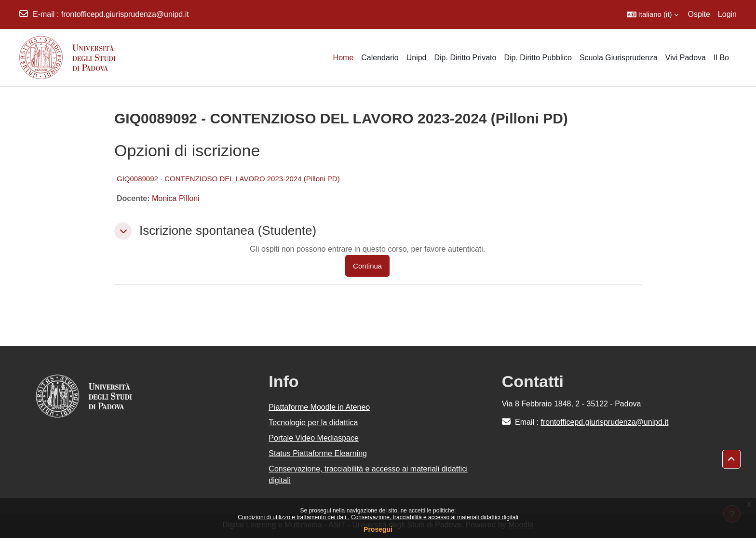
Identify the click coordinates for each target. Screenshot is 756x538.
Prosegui (378, 529)
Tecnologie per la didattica (313, 423)
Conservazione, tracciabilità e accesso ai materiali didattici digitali (435, 517)
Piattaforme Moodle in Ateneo (319, 407)
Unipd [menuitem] (417, 58)
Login (727, 14)
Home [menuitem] (344, 58)
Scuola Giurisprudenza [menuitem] (619, 58)
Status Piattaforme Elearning (318, 453)
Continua (367, 266)
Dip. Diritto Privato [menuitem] (465, 58)
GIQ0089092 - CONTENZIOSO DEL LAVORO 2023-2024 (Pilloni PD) (228, 179)
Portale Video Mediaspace (314, 438)
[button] (653, 14)
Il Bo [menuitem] (721, 58)
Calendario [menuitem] (380, 58)
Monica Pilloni (176, 198)
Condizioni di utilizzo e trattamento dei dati (293, 517)
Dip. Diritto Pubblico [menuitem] (538, 58)
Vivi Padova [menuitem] (686, 58)
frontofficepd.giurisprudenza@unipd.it (125, 14)
